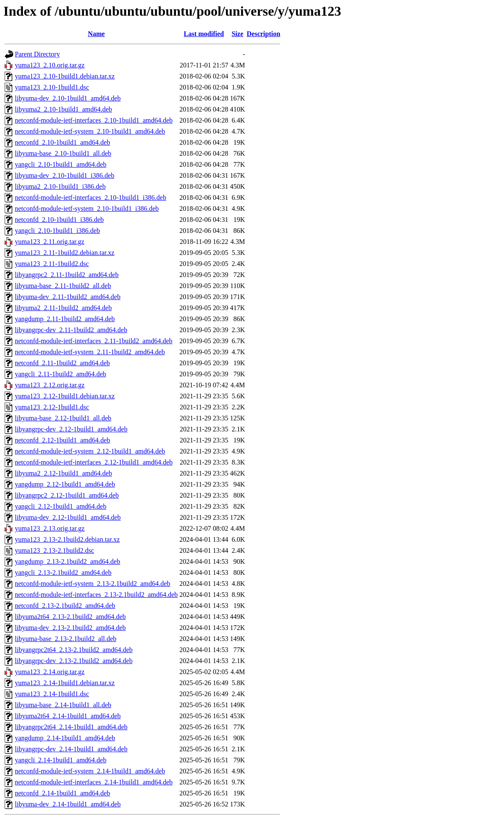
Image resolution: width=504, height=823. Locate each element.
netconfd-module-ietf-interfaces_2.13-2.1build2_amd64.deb (96, 595)
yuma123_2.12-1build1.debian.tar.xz (65, 396)
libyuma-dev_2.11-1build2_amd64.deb (68, 297)
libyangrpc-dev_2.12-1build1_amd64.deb (71, 429)
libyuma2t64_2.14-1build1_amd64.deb (68, 716)
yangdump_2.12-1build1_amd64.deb (65, 484)
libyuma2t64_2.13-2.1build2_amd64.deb (70, 617)
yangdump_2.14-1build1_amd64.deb (65, 738)
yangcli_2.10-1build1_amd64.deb (61, 164)
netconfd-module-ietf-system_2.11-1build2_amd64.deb (90, 352)
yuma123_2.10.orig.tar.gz (50, 65)
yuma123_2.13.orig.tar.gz (50, 528)
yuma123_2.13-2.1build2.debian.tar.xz (67, 539)
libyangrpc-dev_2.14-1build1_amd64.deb (71, 749)
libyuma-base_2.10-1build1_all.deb (63, 153)
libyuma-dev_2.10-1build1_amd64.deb (68, 98)
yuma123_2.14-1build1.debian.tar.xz (65, 683)
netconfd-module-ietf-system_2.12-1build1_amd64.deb (90, 451)
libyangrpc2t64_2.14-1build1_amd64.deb (71, 727)
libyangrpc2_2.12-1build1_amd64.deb (67, 495)
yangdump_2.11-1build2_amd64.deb (65, 319)
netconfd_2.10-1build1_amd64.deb (63, 142)
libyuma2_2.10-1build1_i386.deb (60, 186)
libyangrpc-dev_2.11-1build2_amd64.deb (71, 330)
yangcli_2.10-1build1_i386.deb (57, 231)
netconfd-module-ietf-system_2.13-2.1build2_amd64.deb (93, 584)
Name (96, 34)
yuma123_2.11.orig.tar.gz (50, 242)
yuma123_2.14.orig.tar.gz (50, 672)
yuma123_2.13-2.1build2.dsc (54, 550)
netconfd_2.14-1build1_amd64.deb (63, 793)
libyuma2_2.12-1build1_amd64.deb (63, 473)
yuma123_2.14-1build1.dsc (52, 694)
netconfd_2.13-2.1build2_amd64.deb (65, 606)
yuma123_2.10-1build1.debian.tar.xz (65, 76)
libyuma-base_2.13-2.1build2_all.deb (66, 639)
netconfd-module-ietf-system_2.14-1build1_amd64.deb (90, 771)
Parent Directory (37, 54)
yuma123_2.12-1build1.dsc (52, 407)
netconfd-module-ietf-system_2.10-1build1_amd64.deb (90, 131)
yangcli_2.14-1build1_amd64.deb (61, 760)
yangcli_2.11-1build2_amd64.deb (60, 374)
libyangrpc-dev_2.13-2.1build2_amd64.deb (74, 661)
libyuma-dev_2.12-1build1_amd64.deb (68, 517)
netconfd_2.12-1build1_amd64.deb (63, 440)
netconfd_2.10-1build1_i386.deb (59, 220)
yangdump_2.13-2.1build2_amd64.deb (67, 561)
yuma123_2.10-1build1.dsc (52, 87)
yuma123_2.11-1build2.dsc (52, 264)
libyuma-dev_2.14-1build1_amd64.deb (68, 804)
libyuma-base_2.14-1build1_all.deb (63, 705)
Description (263, 34)
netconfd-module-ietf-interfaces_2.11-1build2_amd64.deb (94, 341)
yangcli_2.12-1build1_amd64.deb (61, 506)
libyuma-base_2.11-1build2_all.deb (63, 286)
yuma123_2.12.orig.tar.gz (50, 385)
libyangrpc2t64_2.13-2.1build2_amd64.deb (74, 650)
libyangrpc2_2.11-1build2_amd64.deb (67, 275)
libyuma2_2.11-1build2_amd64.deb (63, 308)
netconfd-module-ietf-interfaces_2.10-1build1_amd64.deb (94, 120)
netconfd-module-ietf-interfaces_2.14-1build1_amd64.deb (94, 782)
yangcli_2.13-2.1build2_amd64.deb (63, 572)
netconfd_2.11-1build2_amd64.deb (62, 363)
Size (237, 34)
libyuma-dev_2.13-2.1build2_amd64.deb (70, 628)
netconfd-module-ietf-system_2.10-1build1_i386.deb (87, 209)
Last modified (204, 34)
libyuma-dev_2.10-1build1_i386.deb (65, 175)
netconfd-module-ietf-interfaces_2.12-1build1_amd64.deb (94, 462)
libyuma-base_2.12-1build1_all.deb (63, 418)
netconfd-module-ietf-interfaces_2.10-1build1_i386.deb (90, 197)
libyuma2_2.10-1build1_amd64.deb (63, 109)
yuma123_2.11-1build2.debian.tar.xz (65, 253)
